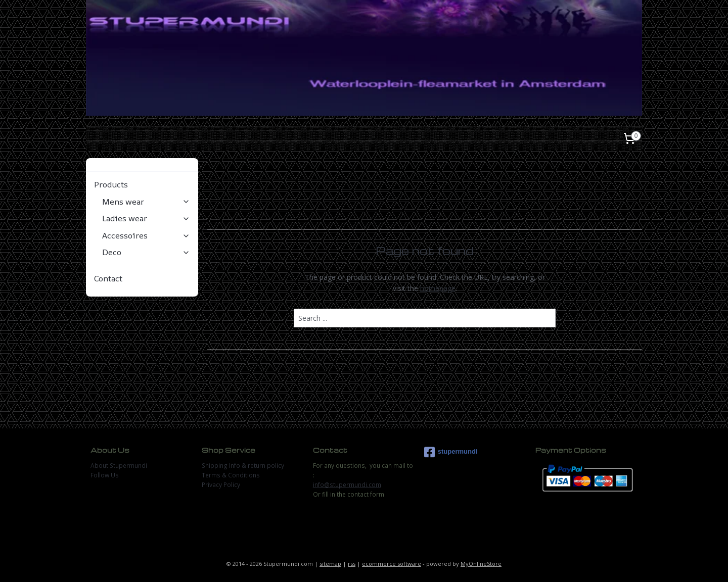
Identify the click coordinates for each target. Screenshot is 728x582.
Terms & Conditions (231, 475)
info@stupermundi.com (347, 485)
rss (352, 564)
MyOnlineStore (481, 564)
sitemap (330, 564)
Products (142, 184)
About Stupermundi (119, 466)
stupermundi (451, 452)
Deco (146, 252)
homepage (437, 288)
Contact (108, 278)
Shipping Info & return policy (243, 466)
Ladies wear (146, 218)
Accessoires (146, 235)
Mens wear (146, 202)
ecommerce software (392, 564)
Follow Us (105, 475)
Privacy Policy (221, 485)
